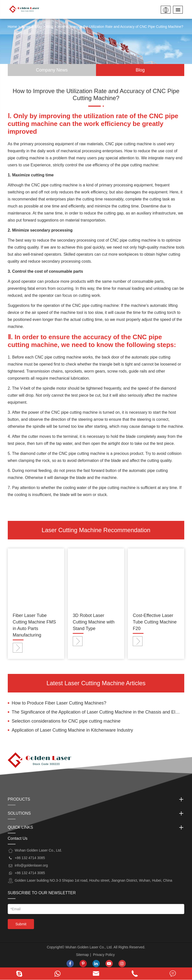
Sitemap (82, 955)
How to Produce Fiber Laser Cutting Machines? (59, 703)
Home (12, 27)
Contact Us (18, 838)
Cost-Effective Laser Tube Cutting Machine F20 (155, 622)
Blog (50, 27)
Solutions (96, 813)
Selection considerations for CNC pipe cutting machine (66, 721)
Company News (52, 70)
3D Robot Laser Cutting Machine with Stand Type (94, 622)
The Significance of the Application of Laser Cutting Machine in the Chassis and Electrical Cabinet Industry (98, 712)
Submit (21, 924)
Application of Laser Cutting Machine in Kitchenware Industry (72, 730)
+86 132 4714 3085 (30, 873)
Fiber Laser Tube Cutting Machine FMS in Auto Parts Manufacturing (34, 625)
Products (96, 799)
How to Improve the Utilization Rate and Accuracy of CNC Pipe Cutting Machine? (120, 27)
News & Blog (31, 27)
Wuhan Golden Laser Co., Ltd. (89, 947)
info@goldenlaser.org (31, 865)
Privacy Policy (104, 955)
